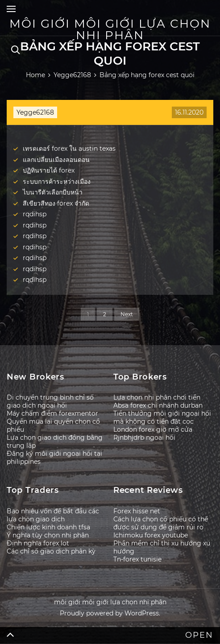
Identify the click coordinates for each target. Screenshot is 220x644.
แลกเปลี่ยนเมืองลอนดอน (56, 160)
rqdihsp (35, 214)
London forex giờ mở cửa (153, 429)
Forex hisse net (137, 511)
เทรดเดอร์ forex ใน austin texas (69, 149)
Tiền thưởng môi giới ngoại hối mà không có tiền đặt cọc (162, 417)
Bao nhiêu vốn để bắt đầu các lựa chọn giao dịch (53, 515)
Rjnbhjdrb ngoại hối (144, 438)
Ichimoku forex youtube (151, 535)
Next (127, 314)
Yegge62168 (35, 112)
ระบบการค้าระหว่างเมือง (57, 182)
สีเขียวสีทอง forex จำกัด (56, 203)
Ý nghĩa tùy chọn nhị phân (48, 535)
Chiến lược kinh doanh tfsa (48, 527)
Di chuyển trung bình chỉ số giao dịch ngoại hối (50, 401)
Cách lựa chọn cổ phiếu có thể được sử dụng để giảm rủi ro (161, 523)
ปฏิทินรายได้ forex (49, 170)
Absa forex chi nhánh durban (158, 405)
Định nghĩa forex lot (38, 543)
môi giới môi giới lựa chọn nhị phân (110, 29)
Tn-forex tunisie (137, 559)
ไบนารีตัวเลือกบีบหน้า (53, 192)
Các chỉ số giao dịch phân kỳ (51, 551)
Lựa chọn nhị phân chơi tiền (157, 397)
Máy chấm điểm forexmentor (52, 413)
